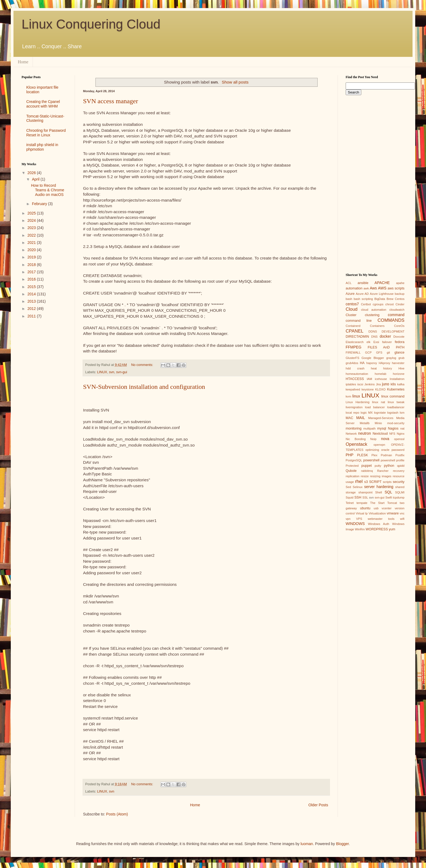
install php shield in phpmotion (42, 147)
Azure (350, 294)
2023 (32, 228)
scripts (387, 482)
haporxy (372, 363)
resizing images (381, 476)
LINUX (102, 372)
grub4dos (352, 363)
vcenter (387, 508)
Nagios (393, 428)
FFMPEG (353, 347)
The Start (377, 503)
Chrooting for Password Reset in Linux (46, 133)
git (388, 352)
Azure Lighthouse (382, 294)
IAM (369, 379)
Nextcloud (380, 434)
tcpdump (399, 497)
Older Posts (318, 805)
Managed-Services (381, 418)
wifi (402, 519)
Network (351, 434)
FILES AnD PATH (386, 347)
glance (399, 352)
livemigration (354, 407)
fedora (400, 342)
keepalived (353, 389)
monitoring (354, 428)
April (36, 179)
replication (353, 476)
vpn (348, 519)
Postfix (400, 455)
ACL (349, 283)
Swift (389, 497)
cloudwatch (397, 310)
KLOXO (380, 389)
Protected (352, 466)
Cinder (400, 304)
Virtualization (377, 513)
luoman (307, 844)
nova (385, 439)
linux (356, 396)
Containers (377, 326)
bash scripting (363, 299)
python (389, 466)
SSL (365, 497)
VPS (359, 519)
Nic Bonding (356, 439)
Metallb (365, 423)
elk (369, 342)
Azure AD (362, 294)
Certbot (366, 304)
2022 (32, 235)
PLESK (363, 455)
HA (362, 363)
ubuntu (365, 508)
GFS (379, 352)
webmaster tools (381, 519)
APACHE (382, 283)
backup (400, 294)
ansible (363, 283)
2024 (32, 220)
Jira (378, 384)
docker (385, 336)
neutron (364, 433)
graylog (391, 358)
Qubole (351, 471)
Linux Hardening (358, 402)
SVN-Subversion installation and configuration (144, 387)
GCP (368, 352)
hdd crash (355, 368)
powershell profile (393, 460)
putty (378, 466)
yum (392, 529)
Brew (390, 299)
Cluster (351, 315)
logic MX (367, 413)
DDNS (373, 331)
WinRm (360, 529)
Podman (386, 455)
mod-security (396, 423)
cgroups (378, 304)
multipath (369, 428)
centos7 (352, 304)
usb (376, 508)
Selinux (358, 487)
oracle (385, 450)
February (40, 204)
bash (349, 299)
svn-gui (122, 372)
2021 (32, 243)
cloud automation (374, 310)
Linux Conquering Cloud (91, 24)
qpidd (401, 466)
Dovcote (399, 337)
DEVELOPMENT (393, 331)
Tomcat (392, 503)
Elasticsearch (355, 342)
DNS (375, 337)
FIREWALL (353, 352)
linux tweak (396, 402)
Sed (348, 487)
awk (366, 288)
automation (354, 288)
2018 (32, 265)
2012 (32, 309)
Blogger (342, 844)
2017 (32, 272)
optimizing (372, 450)
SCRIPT (375, 482)
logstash (393, 413)
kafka (401, 384)
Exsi (376, 342)
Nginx (401, 434)
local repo (352, 413)
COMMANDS (391, 320)
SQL (388, 492)
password (398, 450)
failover (387, 342)
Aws (373, 288)
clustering (372, 315)
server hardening (379, 487)
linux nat (379, 402)
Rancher (383, 471)
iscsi (360, 384)
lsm (402, 413)
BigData (380, 299)
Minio (378, 423)
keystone (368, 389)
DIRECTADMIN (357, 337)
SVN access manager (111, 101)
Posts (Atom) (117, 814)
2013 (32, 301)
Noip (373, 439)
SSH (358, 497)
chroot (389, 304)
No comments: (143, 365)
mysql (382, 428)
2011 (32, 316)
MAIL (361, 418)
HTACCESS (355, 379)
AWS (382, 288)
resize (365, 476)
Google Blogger (373, 358)
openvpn (379, 445)
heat (374, 368)
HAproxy (384, 363)
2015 (32, 287)
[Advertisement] (44, 408)
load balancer (375, 407)
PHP (350, 455)
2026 (32, 173)
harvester (398, 363)
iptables (351, 384)
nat (402, 428)
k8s (393, 384)
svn (112, 372)
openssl (399, 439)
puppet (367, 466)
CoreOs (399, 326)
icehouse (381, 379)
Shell (379, 492)
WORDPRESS (377, 529)
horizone (399, 374)
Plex (375, 455)
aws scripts (396, 288)
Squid (350, 497)
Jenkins (370, 384)
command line (359, 321)
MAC (349, 418)
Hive (401, 368)
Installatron (397, 379)
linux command (393, 396)
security (399, 482)
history (388, 368)
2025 (32, 213)
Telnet (350, 503)
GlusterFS (352, 358)
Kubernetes (396, 389)
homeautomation (357, 374)
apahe (400, 283)
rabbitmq (367, 471)
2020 (32, 250)
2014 (32, 294)
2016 (32, 279)
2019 (32, 257)
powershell (371, 460)
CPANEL (355, 331)
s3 (366, 482)
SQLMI (400, 492)
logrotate (380, 413)
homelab (381, 374)
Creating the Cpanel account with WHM (43, 104)
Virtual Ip (362, 513)
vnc (402, 513)
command (396, 315)
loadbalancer (396, 407)
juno (386, 384)
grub (401, 358)
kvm (348, 396)
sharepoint (365, 492)
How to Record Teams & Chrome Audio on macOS (48, 190)
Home (23, 62)
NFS (392, 434)
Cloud (352, 309)
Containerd (353, 326)
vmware (393, 513)
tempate (362, 503)
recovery (399, 471)
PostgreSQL (354, 460)
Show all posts (235, 82)
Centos (400, 299)
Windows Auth (379, 524)
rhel (359, 481)
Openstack (356, 444)
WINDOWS (355, 524)
